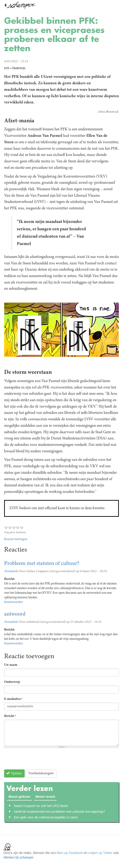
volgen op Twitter (100, 853)
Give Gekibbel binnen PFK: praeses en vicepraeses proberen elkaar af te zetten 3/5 (14, 528)
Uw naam (11, 665)
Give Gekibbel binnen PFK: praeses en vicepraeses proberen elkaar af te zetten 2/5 (10, 528)
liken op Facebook (70, 853)
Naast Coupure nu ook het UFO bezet (41, 806)
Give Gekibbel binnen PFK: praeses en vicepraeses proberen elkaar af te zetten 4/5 (18, 528)
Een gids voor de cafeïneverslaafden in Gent (46, 817)
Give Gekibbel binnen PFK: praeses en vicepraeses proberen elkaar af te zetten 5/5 (22, 528)
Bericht (10, 716)
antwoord (15, 614)
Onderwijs (19, 68)
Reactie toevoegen (16, 539)
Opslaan (14, 773)
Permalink (11, 571)
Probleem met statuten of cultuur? (42, 564)
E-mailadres (13, 699)
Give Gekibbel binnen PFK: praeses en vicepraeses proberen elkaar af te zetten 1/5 (6, 528)
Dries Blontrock (108, 112)
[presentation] (39, 760)
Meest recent (46, 796)
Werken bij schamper (19, 857)
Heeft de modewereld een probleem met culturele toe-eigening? (59, 812)
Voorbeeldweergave (41, 774)
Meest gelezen (19, 797)
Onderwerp (12, 682)
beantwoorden (13, 602)
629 (7, 68)
